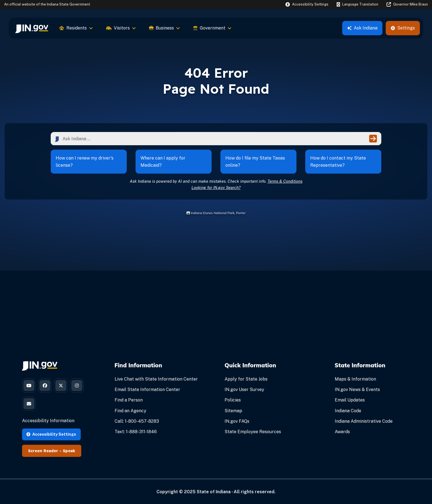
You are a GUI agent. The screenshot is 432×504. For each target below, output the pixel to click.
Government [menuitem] (212, 28)
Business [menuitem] (164, 28)
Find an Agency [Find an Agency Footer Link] (130, 411)
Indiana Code (348, 411)
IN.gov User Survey (244, 390)
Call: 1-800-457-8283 (137, 421)
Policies (233, 400)
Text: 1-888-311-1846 (136, 432)
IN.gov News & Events (357, 390)
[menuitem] (32, 28)
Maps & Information (355, 379)
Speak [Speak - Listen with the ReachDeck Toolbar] (69, 451)
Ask (362, 28)
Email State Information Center (147, 390)
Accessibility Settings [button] (51, 434)
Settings (403, 28)
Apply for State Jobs (246, 379)
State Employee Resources (253, 432)
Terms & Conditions (285, 181)
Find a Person (129, 400)
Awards (342, 432)
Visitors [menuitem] (121, 28)
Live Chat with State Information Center (156, 379)
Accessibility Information (48, 421)
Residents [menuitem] (76, 28)
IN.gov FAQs (237, 421)
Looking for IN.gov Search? (216, 188)
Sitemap (233, 411)
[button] (307, 4)
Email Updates (350, 400)
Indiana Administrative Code (364, 421)
